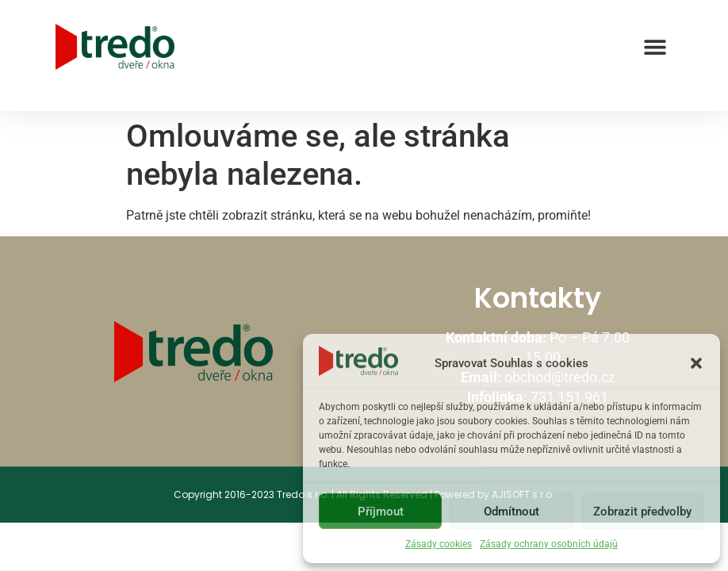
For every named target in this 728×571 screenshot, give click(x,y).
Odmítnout (512, 512)
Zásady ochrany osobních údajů (549, 544)
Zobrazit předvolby (642, 512)
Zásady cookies (439, 544)
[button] (696, 363)
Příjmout (381, 512)
